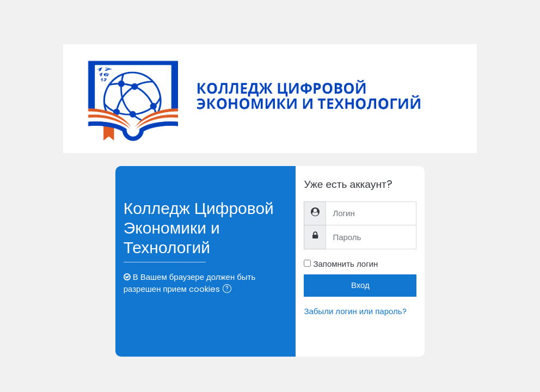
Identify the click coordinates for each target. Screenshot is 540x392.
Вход (360, 285)
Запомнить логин (345, 264)
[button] (229, 290)
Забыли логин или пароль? (355, 311)
